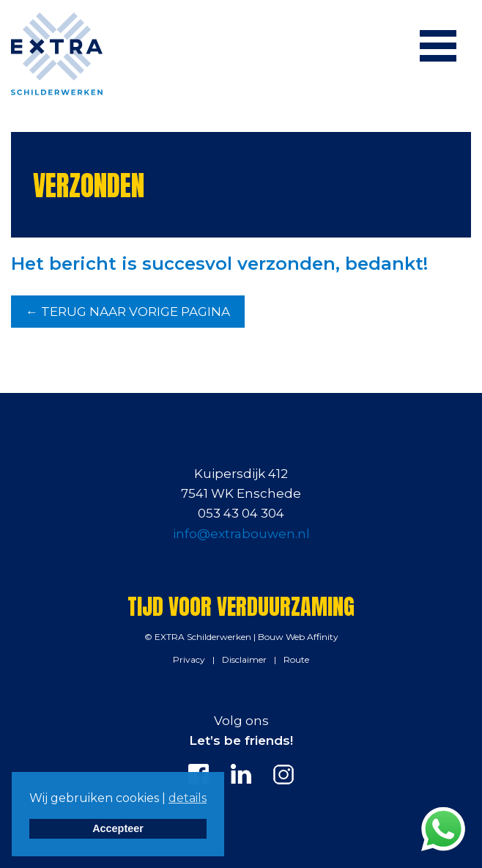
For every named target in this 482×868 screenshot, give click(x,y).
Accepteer (118, 828)
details (188, 798)
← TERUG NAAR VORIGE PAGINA (128, 312)
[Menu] (438, 45)
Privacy (189, 659)
